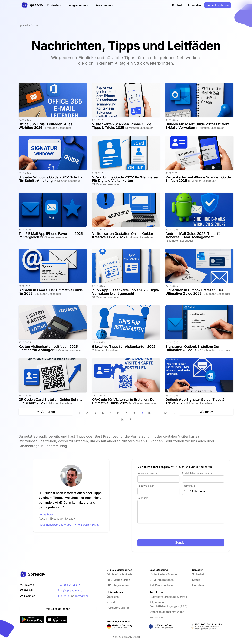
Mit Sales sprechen (58, 609)
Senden (181, 543)
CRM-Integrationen (162, 580)
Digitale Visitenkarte (120, 574)
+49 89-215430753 (71, 585)
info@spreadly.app (70, 590)
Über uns (113, 597)
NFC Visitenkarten (118, 580)
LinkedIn (64, 596)
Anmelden (194, 5)
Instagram (82, 596)
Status (196, 580)
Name (147, 473)
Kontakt (177, 5)
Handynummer (146, 486)
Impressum (157, 617)
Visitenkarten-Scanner (164, 574)
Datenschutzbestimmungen (167, 612)
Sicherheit (198, 574)
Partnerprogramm (118, 608)
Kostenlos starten (218, 5)
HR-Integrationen (118, 585)
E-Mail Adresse (197, 473)
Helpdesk (198, 585)
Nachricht (143, 498)
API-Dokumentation (162, 585)
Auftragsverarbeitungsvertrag (168, 597)
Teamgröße (188, 486)
